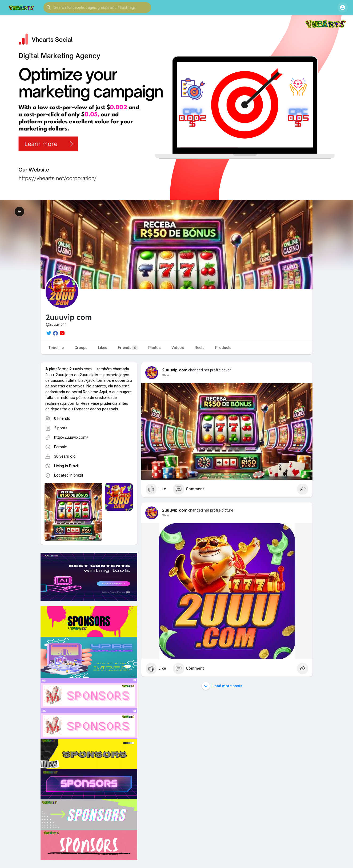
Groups (81, 348)
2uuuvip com (175, 370)
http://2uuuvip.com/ (71, 437)
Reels (200, 348)
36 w (166, 375)
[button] (97, 7)
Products (223, 348)
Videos (178, 348)
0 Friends (62, 418)
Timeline (56, 348)
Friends (128, 348)
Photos (155, 348)
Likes (103, 348)
